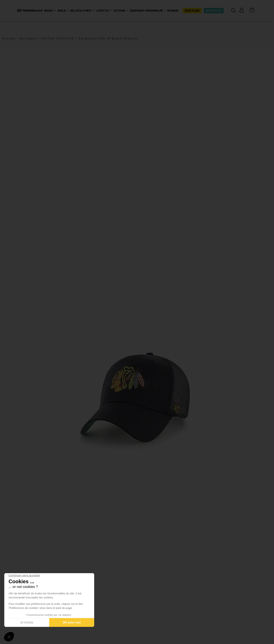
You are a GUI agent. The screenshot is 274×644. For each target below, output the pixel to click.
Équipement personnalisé (146, 11)
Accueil (9, 38)
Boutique (28, 38)
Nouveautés (214, 11)
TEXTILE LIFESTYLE (57, 38)
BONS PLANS (192, 11)
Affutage (119, 11)
